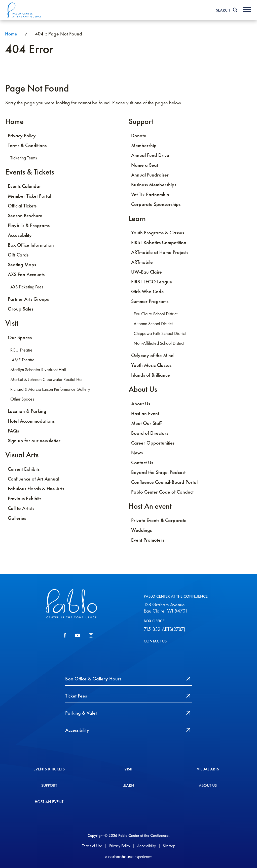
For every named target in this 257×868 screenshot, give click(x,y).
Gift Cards (18, 255)
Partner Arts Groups (28, 299)
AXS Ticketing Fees (27, 287)
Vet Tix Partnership (150, 195)
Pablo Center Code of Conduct (162, 492)
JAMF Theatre (22, 360)
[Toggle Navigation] (246, 10)
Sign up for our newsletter (34, 441)
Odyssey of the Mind (152, 356)
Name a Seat (145, 165)
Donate (139, 136)
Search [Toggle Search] (222, 10)
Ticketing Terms (24, 158)
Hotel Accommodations (31, 421)
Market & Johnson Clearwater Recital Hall (47, 380)
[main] (128, 297)
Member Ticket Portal (29, 196)
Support (141, 121)
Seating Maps (22, 265)
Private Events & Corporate (159, 521)
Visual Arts (22, 455)
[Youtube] (78, 636)
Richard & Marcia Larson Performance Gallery (50, 390)
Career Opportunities (153, 443)
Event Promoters (148, 541)
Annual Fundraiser (150, 175)
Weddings (141, 531)
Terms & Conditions (27, 146)
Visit (12, 323)
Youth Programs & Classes (158, 233)
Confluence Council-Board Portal (164, 483)
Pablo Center (25, 10)
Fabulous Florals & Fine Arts (36, 489)
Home (11, 34)
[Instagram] (91, 636)
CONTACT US (155, 642)
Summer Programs (150, 302)
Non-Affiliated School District (159, 344)
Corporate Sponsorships (156, 204)
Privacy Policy (22, 136)
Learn (137, 219)
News (137, 453)
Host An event (150, 507)
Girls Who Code (148, 292)
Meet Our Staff (146, 424)
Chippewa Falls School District (160, 334)
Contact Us (142, 463)
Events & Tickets (30, 172)
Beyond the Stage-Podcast (158, 473)
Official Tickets (22, 206)
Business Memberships (154, 185)
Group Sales (21, 309)
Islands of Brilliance (151, 375)
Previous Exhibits (25, 499)
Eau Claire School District (156, 314)
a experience (128, 856)
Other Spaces (22, 400)
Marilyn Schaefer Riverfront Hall (38, 370)
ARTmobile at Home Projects (160, 253)
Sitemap (169, 844)
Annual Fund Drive (150, 155)
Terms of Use (92, 844)
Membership (144, 146)
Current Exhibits (24, 470)
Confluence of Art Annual (33, 480)
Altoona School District (153, 324)
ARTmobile (142, 263)
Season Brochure (25, 216)
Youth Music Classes (151, 366)
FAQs (13, 431)
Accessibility (20, 236)
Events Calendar (24, 187)
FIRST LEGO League (152, 282)
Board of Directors (150, 433)
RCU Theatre (21, 351)
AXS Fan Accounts (26, 275)
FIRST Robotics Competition (159, 243)
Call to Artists (21, 509)
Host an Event (145, 414)
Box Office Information (31, 245)
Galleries (17, 519)
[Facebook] (65, 636)
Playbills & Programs (29, 226)
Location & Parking (27, 412)
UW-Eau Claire (146, 272)
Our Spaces (20, 338)
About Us (143, 390)
